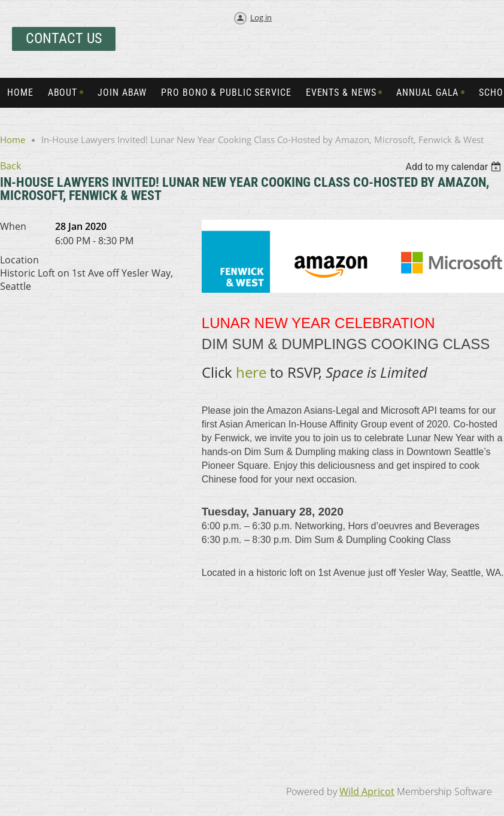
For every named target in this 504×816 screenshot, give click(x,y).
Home (13, 139)
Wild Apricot (367, 791)
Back (10, 166)
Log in (261, 17)
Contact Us (64, 38)
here (253, 372)
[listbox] (455, 167)
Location (19, 260)
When (13, 226)
